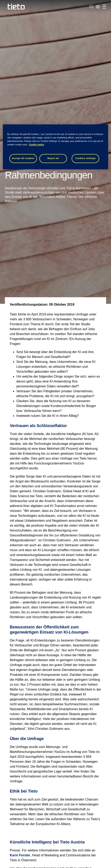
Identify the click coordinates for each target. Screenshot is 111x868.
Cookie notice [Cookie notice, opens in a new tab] (36, 145)
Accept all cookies (23, 158)
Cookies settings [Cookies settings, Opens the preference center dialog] (85, 158)
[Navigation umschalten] (104, 7)
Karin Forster (20, 855)
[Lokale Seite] (98, 7)
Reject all (53, 158)
